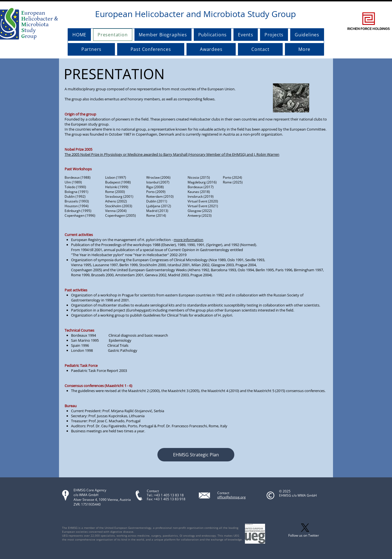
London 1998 (82, 350)
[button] (196, 455)
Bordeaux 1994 (83, 335)
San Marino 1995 (85, 340)
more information (188, 240)
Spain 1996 (89, 345)
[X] (305, 528)
